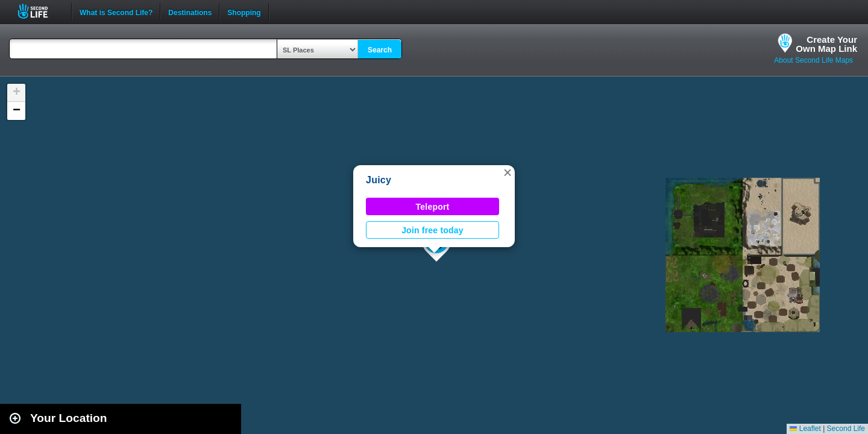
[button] (508, 172)
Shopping (244, 11)
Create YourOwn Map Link (826, 44)
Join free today (432, 230)
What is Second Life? (116, 11)
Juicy (379, 180)
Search (380, 50)
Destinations (190, 11)
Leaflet (805, 429)
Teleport (433, 207)
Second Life (39, 11)
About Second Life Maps (813, 60)
